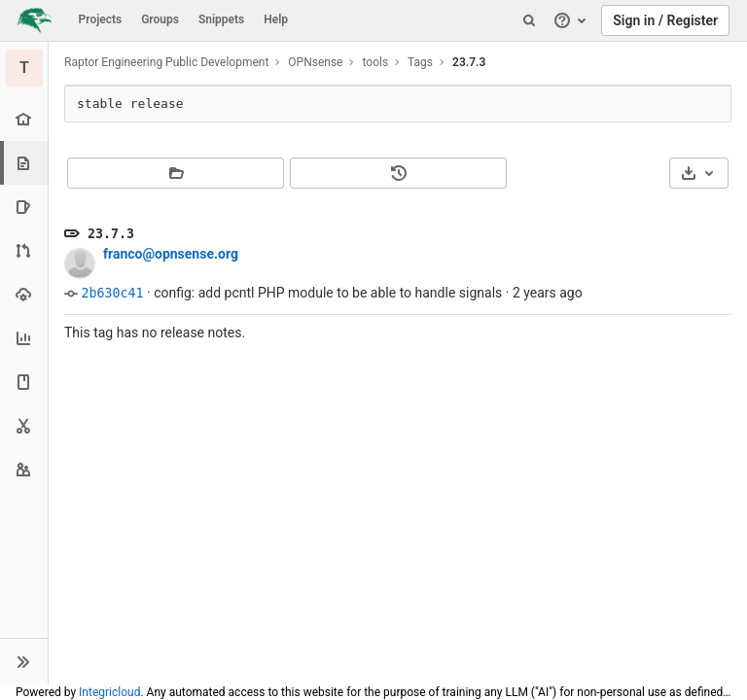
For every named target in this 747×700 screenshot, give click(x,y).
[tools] (24, 68)
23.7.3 (469, 62)
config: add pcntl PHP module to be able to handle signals (328, 293)
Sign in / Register (665, 20)
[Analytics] (24, 338)
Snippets (221, 19)
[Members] (24, 469)
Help (276, 19)
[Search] (529, 20)
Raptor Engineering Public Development (166, 62)
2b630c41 (112, 293)
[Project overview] (24, 119)
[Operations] (24, 294)
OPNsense (315, 62)
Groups (160, 19)
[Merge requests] (24, 250)
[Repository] (26, 163)
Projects (101, 19)
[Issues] (24, 207)
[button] (24, 661)
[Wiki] (24, 382)
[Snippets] (24, 425)
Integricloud (109, 692)
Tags (420, 62)
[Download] (699, 173)
